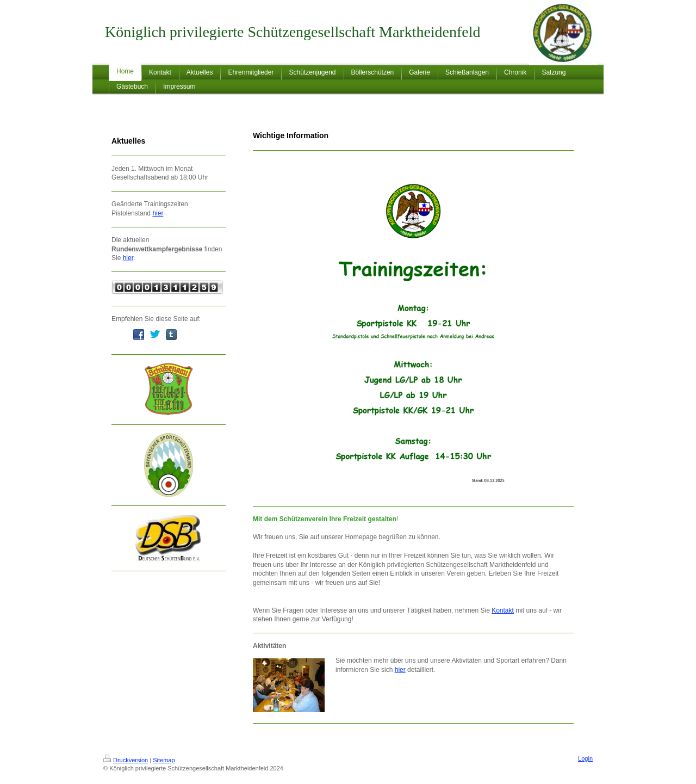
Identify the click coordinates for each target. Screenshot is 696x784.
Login (585, 758)
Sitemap (164, 760)
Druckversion (126, 760)
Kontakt (503, 610)
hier (158, 213)
